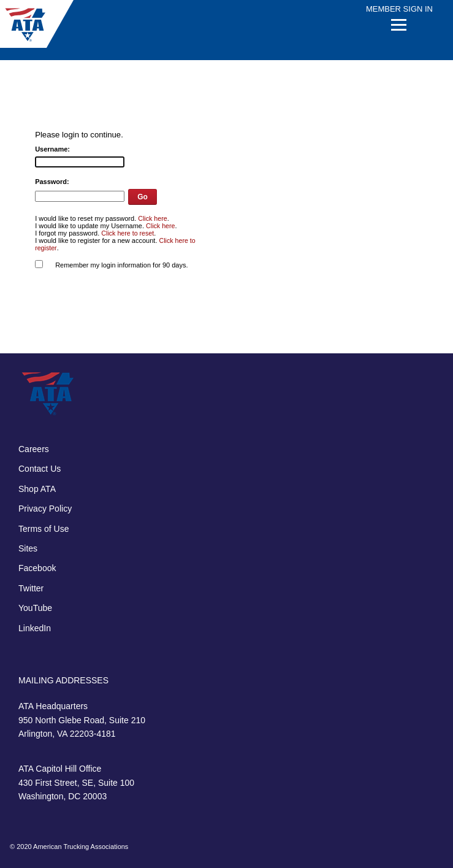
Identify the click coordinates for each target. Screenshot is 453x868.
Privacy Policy (45, 509)
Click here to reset (128, 233)
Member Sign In (399, 9)
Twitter (31, 588)
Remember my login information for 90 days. (121, 265)
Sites (28, 548)
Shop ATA (37, 489)
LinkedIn (35, 628)
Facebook (37, 568)
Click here (152, 218)
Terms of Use (44, 529)
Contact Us (40, 469)
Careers (34, 449)
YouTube (35, 608)
